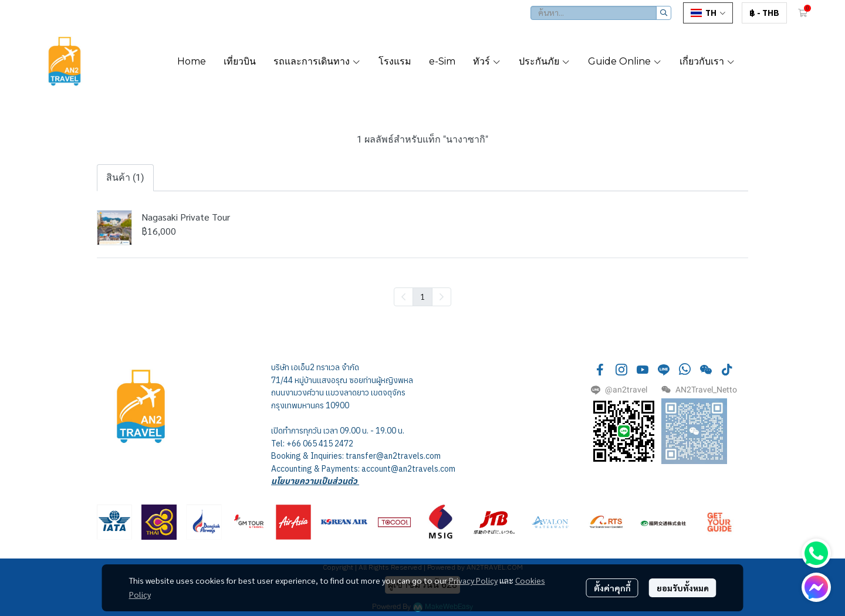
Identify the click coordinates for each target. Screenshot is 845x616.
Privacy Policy (473, 580)
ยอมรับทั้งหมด (683, 588)
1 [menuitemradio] (422, 296)
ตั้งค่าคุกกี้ (612, 588)
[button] (601, 13)
